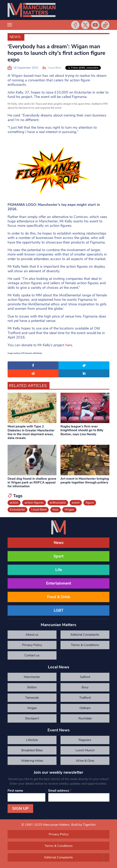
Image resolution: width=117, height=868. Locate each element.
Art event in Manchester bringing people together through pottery (85, 481)
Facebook (75, 25)
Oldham (85, 708)
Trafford (85, 698)
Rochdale (85, 718)
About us (32, 635)
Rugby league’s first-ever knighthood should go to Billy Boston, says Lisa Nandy (82, 430)
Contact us (32, 655)
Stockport (32, 718)
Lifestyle (32, 740)
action (14, 503)
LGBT (59, 611)
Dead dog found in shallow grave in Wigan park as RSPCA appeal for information (32, 482)
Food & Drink (59, 597)
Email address (60, 791)
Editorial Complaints (85, 635)
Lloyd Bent (55, 68)
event (76, 503)
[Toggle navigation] (10, 25)
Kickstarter (17, 510)
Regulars (85, 740)
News (15, 37)
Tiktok (105, 25)
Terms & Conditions (85, 645)
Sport (58, 556)
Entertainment (59, 583)
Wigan (69, 510)
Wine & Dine (85, 761)
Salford (85, 677)
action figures (34, 503)
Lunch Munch (85, 750)
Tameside (32, 698)
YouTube (95, 25)
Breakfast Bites (32, 750)
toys (56, 510)
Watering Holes (32, 761)
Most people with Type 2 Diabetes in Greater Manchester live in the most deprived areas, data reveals (31, 432)
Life (59, 570)
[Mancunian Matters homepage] (32, 10)
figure (90, 503)
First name (15, 791)
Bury (85, 687)
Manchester (32, 677)
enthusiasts (58, 503)
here (69, 345)
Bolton (32, 687)
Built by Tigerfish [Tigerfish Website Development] (83, 825)
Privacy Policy (32, 645)
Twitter (85, 25)
